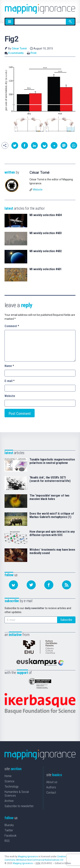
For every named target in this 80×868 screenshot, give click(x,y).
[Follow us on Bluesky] (13, 585)
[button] (15, 145)
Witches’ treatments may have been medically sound (52, 551)
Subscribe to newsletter (19, 806)
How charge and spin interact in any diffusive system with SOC (52, 533)
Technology (12, 787)
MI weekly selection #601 (46, 269)
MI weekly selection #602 (46, 251)
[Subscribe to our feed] (67, 585)
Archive (9, 801)
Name (9, 366)
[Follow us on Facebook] (49, 585)
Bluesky (9, 825)
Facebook (10, 836)
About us (52, 782)
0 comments (16, 53)
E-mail (10, 381)
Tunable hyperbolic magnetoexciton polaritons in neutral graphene (52, 461)
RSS (7, 841)
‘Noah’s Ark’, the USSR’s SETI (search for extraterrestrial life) (50, 479)
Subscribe (66, 620)
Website (38, 190)
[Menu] (9, 22)
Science (9, 781)
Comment (12, 326)
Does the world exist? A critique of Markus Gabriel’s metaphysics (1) (52, 515)
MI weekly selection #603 (46, 233)
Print (33, 53)
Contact (51, 793)
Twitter (9, 830)
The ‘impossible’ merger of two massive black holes (49, 497)
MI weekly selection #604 (46, 215)
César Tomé (19, 48)
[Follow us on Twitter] (31, 585)
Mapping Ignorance (28, 857)
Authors (51, 787)
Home (8, 776)
